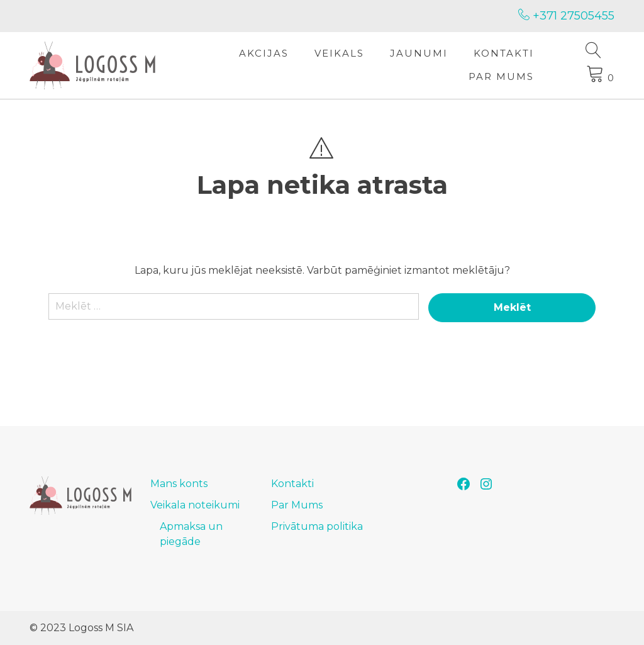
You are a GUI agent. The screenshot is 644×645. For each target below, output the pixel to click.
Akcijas (264, 53)
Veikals (339, 53)
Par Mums (501, 76)
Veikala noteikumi (195, 505)
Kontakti (504, 53)
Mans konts (179, 484)
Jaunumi (419, 53)
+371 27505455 (566, 16)
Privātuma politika (317, 526)
